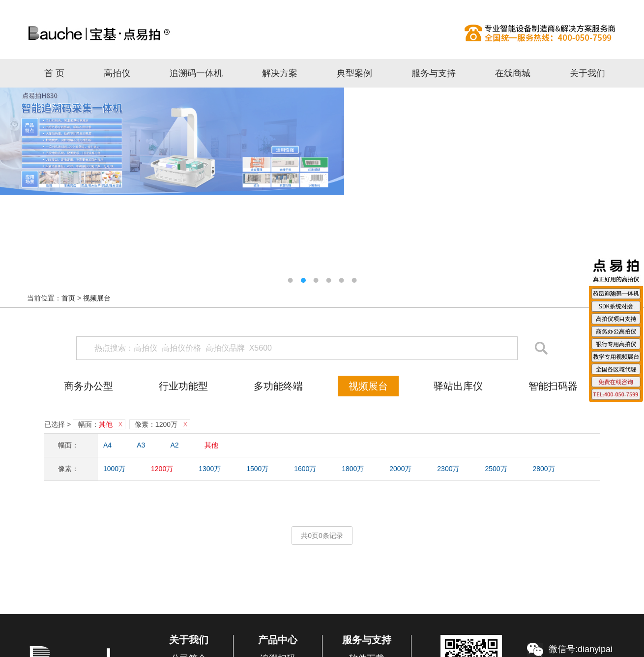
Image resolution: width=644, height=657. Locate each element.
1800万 (353, 469)
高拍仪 (322, 33)
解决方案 (280, 73)
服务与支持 (434, 73)
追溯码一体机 (196, 73)
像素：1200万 (156, 424)
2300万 (448, 469)
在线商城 (513, 73)
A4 (107, 445)
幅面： (95, 424)
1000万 (114, 469)
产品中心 (278, 640)
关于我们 (587, 73)
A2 (175, 445)
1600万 (305, 469)
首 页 (54, 73)
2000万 (400, 469)
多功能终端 (278, 386)
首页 (68, 298)
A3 (141, 445)
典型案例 (354, 73)
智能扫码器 (553, 386)
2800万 (543, 469)
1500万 (257, 469)
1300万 (210, 469)
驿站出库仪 (458, 386)
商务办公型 (88, 386)
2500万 (496, 469)
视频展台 (97, 298)
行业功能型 (183, 386)
